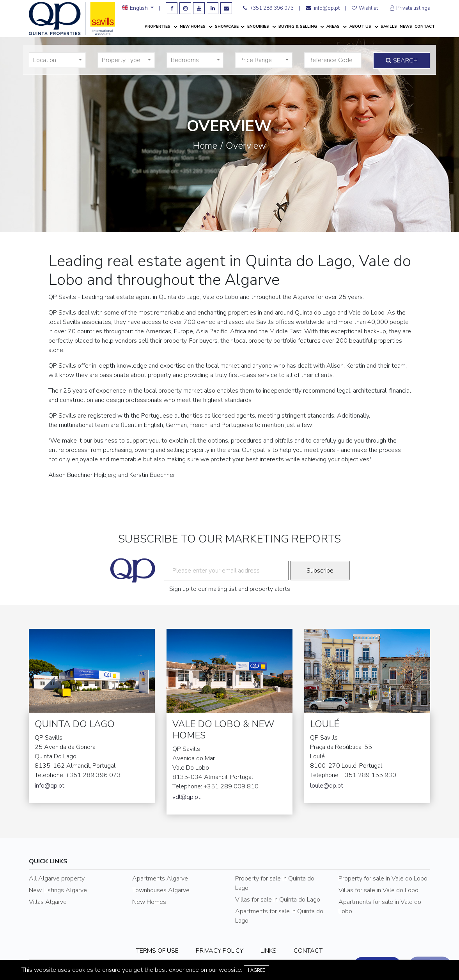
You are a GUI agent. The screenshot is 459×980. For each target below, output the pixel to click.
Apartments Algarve (160, 879)
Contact (425, 27)
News (406, 27)
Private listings (410, 8)
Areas (334, 27)
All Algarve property (57, 879)
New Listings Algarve (58, 890)
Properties (158, 27)
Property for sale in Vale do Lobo (383, 879)
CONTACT (308, 951)
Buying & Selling (298, 27)
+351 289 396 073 (268, 8)
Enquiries (259, 27)
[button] (58, 60)
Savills (389, 27)
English (136, 8)
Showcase (227, 27)
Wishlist (365, 8)
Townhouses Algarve (161, 890)
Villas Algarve (48, 902)
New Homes (193, 27)
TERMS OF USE (157, 951)
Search (402, 60)
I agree (256, 970)
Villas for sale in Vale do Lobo (378, 890)
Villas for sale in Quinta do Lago (278, 900)
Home (205, 146)
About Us (361, 27)
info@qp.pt (323, 8)
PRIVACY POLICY (220, 951)
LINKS (268, 951)
